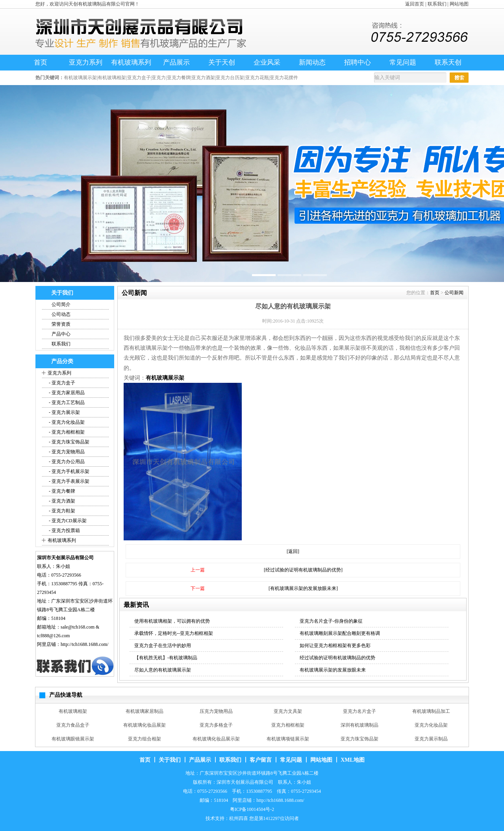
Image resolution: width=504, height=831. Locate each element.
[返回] (293, 551)
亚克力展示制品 (431, 739)
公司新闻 (454, 293)
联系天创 (448, 62)
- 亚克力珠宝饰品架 (69, 442)
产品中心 (61, 334)
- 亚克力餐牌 (61, 491)
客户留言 (261, 760)
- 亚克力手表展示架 (69, 481)
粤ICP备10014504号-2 (252, 809)
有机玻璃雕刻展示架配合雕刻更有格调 (340, 633)
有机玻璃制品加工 (431, 711)
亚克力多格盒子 (216, 725)
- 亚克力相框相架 (66, 432)
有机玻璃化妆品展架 (145, 725)
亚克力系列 (86, 62)
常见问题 (403, 62)
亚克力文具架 (288, 711)
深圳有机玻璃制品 (359, 725)
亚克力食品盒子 (73, 725)
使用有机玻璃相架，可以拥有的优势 (172, 621)
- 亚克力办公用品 (66, 462)
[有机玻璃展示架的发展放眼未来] (303, 588)
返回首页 (415, 4)
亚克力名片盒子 (359, 711)
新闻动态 (312, 62)
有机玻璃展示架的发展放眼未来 (333, 670)
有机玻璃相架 (73, 711)
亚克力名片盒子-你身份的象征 (331, 621)
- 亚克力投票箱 (64, 531)
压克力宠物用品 (216, 711)
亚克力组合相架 (145, 739)
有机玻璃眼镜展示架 (73, 739)
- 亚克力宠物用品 (66, 452)
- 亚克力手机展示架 (69, 471)
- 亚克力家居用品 (66, 393)
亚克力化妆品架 (431, 725)
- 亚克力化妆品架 (66, 422)
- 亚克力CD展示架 (67, 521)
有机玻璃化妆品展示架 (216, 739)
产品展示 (176, 62)
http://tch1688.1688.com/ (84, 644)
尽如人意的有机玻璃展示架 (163, 670)
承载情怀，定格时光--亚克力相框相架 (174, 633)
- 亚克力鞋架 (61, 511)
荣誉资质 (61, 324)
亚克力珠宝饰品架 (359, 739)
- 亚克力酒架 (61, 501)
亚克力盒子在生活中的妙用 (163, 646)
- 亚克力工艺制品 (66, 403)
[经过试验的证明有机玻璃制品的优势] (303, 570)
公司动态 (61, 314)
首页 (41, 62)
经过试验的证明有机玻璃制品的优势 (337, 658)
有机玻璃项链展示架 (288, 739)
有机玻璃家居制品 (145, 711)
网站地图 (459, 4)
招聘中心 (358, 62)
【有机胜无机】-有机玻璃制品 (166, 658)
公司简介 (61, 304)
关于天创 (222, 62)
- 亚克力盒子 (61, 383)
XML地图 (353, 760)
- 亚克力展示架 (64, 412)
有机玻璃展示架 (165, 378)
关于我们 (170, 760)
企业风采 (267, 62)
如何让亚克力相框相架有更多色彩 (335, 646)
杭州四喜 (239, 818)
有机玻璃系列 (131, 62)
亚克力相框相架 (288, 725)
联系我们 (437, 4)
